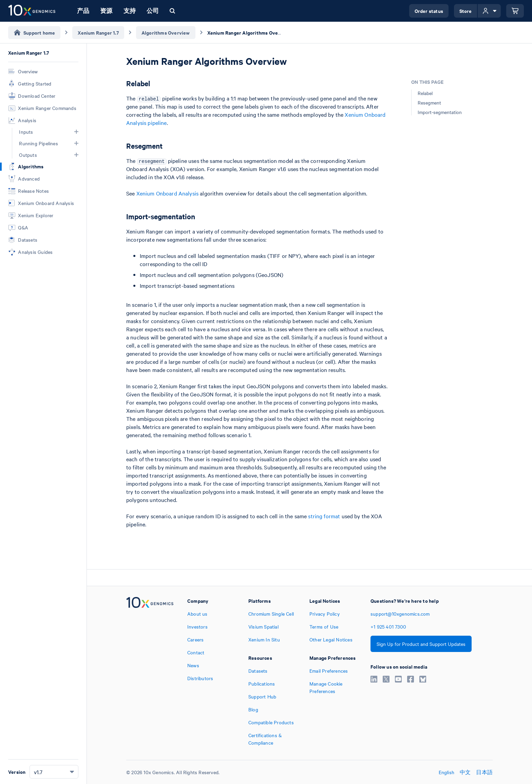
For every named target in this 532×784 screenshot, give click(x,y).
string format (324, 516)
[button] (76, 132)
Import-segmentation (440, 112)
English (446, 772)
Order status (429, 11)
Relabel (425, 93)
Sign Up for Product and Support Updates (421, 644)
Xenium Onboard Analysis (167, 193)
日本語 (484, 772)
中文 (465, 772)
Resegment (429, 102)
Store (466, 11)
